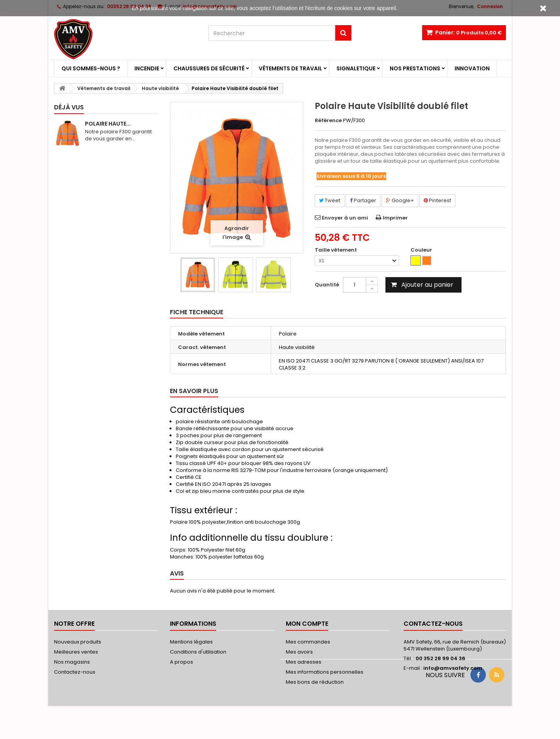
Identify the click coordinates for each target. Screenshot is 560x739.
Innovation (472, 68)
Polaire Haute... (108, 124)
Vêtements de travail (290, 68)
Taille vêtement (336, 250)
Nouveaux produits (78, 642)
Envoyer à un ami (345, 218)
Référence (328, 121)
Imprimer (395, 218)
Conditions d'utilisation (198, 652)
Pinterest (437, 200)
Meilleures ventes (76, 652)
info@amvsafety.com (453, 668)
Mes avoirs (299, 652)
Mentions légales (191, 642)
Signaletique (356, 68)
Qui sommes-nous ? (91, 68)
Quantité (327, 285)
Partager (363, 200)
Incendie (147, 68)
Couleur (422, 250)
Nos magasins (72, 662)
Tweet (330, 200)
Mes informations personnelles (325, 672)
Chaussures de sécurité (209, 68)
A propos (182, 662)
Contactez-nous (75, 672)
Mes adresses (304, 662)
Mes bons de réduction (315, 682)
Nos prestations (415, 68)
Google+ (400, 200)
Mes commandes (308, 642)
